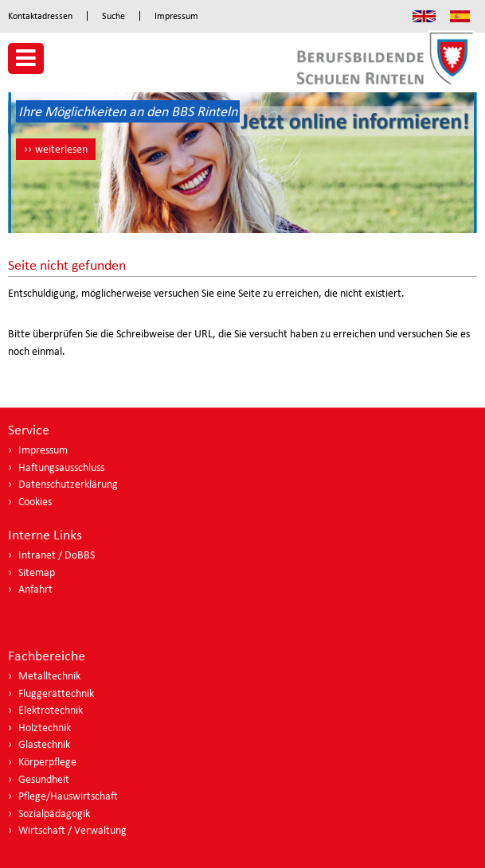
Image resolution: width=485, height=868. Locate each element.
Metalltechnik (49, 676)
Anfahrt (35, 589)
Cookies (35, 502)
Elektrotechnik (51, 710)
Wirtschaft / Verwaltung (72, 830)
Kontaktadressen (40, 16)
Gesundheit (44, 779)
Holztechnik (45, 728)
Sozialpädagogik (54, 814)
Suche (113, 16)
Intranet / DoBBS (57, 555)
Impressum (176, 16)
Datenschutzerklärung (68, 484)
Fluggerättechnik (56, 693)
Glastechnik (44, 744)
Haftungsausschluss (61, 467)
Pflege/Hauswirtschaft (68, 796)
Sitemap (37, 572)
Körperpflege (47, 762)
